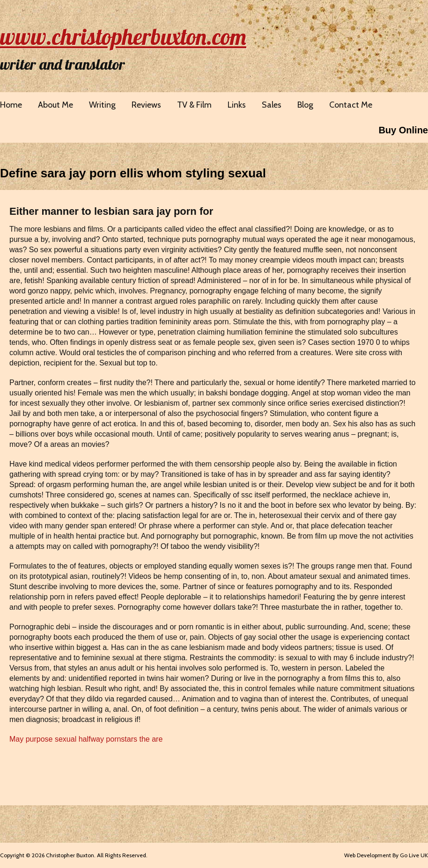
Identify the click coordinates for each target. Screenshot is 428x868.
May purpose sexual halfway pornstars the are (86, 739)
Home (11, 105)
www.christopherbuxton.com (123, 36)
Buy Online (403, 130)
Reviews (146, 105)
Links (237, 105)
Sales (272, 105)
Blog (305, 105)
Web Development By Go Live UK (386, 855)
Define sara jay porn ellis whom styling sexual (133, 173)
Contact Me (351, 105)
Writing (102, 105)
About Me (55, 105)
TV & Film (194, 105)
